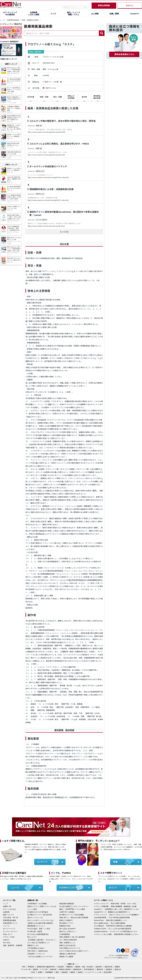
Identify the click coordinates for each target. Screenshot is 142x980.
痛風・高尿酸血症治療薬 (30, 20)
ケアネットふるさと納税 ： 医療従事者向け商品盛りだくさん (116, 934)
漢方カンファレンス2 (35, 918)
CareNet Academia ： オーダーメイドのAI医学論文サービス (116, 931)
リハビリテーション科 (93, 972)
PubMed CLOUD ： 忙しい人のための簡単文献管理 (112, 929)
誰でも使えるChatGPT (67, 929)
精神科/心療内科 (65, 969)
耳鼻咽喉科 (49, 972)
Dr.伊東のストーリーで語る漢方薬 (40, 915)
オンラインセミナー (10, 931)
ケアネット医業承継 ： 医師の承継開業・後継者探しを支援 (115, 906)
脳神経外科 (77, 969)
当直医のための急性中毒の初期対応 (40, 923)
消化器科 (61, 967)
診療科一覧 (7, 906)
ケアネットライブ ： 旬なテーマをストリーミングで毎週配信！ (117, 915)
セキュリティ (43, 978)
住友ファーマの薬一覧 (53, 82)
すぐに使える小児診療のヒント (39, 943)
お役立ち (6, 940)
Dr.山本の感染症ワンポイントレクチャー (74, 906)
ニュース (6, 926)
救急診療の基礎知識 (67, 904)
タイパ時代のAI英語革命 (68, 940)
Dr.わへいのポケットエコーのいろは (40, 920)
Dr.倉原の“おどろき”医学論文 (38, 912)
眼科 (57, 972)
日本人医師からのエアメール (70, 948)
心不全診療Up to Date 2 (36, 948)
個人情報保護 (22, 978)
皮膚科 (40, 972)
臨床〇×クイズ (8, 915)
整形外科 (100, 969)
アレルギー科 (26, 969)
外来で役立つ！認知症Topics (38, 951)
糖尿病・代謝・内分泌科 (84, 967)
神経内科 (53, 969)
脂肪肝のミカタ (33, 945)
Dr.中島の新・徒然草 (35, 931)
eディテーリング (9, 929)
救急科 (80, 972)
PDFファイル (51, 88)
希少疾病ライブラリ (67, 923)
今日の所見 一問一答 (11, 918)
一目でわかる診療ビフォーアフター (40, 957)
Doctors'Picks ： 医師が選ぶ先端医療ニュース (111, 920)
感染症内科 (108, 967)
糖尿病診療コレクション (36, 926)
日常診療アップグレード (36, 954)
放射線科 (65, 972)
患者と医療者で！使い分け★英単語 (72, 937)
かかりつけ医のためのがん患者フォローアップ (75, 951)
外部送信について (32, 978)
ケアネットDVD (9, 937)
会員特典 (6, 912)
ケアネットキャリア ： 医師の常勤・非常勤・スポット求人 (115, 904)
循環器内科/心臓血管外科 (46, 967)
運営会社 (50, 978)
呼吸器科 (31, 967)
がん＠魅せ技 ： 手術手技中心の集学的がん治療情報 (113, 926)
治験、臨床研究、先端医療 (13, 945)
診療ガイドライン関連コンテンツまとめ (42, 906)
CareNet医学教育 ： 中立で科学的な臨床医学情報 (112, 918)
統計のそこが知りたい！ (68, 931)
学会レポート (8, 934)
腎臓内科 (70, 967)
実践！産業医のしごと (67, 943)
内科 (24, 967)
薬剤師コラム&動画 (66, 957)
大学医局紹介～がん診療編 (37, 904)
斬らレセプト (32, 937)
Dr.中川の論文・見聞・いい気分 (39, 929)
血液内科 (99, 967)
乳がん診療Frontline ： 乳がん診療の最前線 (110, 923)
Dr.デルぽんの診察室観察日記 (38, 934)
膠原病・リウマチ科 (40, 969)
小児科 (33, 972)
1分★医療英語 (65, 934)
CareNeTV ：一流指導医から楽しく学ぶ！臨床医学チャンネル (116, 909)
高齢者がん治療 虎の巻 (68, 954)
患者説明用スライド (10, 923)
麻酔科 (73, 972)
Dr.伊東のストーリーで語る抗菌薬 (72, 915)
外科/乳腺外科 (89, 969)
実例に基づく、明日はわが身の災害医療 (74, 918)
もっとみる (64, 232)
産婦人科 (118, 969)
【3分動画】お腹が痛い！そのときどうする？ (43, 940)
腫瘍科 (117, 967)
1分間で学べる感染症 (67, 912)
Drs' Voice (7, 943)
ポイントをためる (9, 909)
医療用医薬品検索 (13, 20)
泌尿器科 (109, 969)
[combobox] (61, 33)
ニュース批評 (32, 909)
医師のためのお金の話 (67, 945)
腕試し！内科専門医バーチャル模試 (72, 909)
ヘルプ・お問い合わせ (7, 978)
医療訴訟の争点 (65, 926)
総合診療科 (108, 972)
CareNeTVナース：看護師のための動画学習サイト (112, 912)
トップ (2, 20)
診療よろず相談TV (66, 920)
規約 (16, 978)
